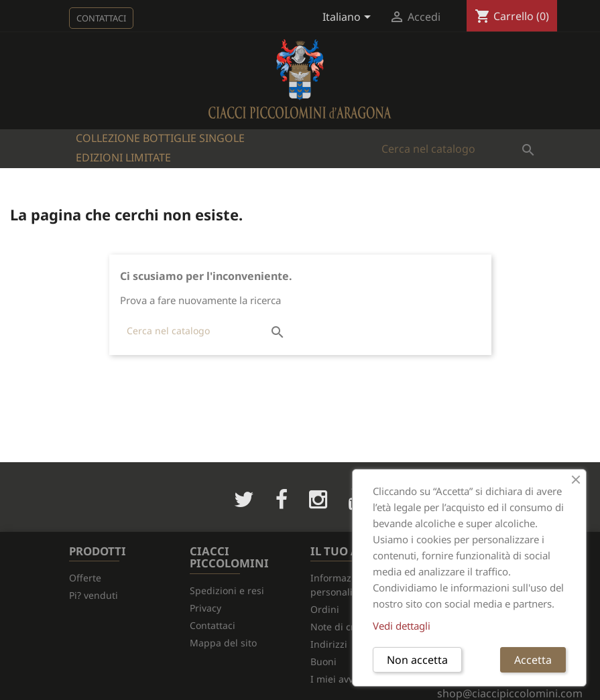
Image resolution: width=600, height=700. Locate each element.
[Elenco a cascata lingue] (349, 18)
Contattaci (101, 18)
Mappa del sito (223, 643)
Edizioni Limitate (123, 157)
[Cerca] (458, 149)
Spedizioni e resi (227, 590)
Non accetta (417, 660)
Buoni (323, 661)
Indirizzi (329, 644)
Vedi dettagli (402, 626)
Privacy (205, 608)
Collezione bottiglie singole (160, 138)
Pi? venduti (94, 595)
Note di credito (344, 627)
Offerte (85, 578)
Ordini (325, 609)
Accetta (533, 660)
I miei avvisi (337, 679)
